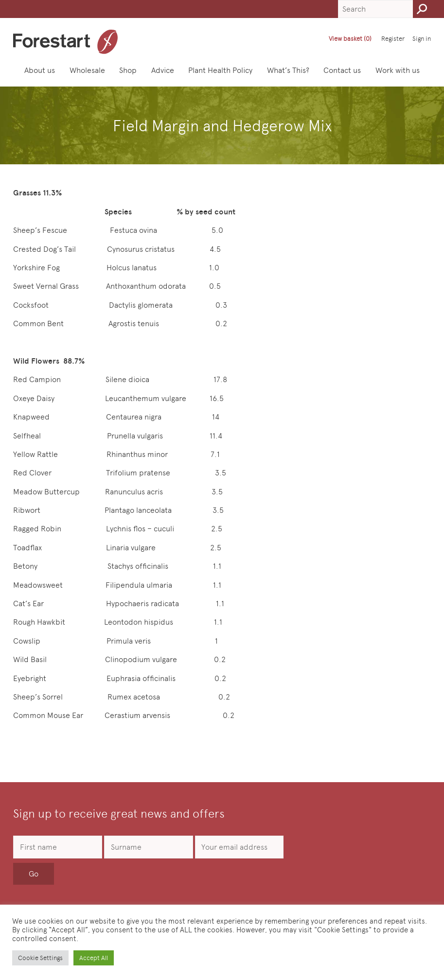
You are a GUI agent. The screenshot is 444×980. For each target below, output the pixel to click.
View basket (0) (350, 39)
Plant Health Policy (220, 70)
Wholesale (87, 70)
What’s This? (288, 70)
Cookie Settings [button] (40, 958)
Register (393, 39)
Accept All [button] (94, 958)
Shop (128, 70)
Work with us (398, 70)
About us (40, 70)
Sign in (422, 39)
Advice (163, 70)
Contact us (342, 70)
